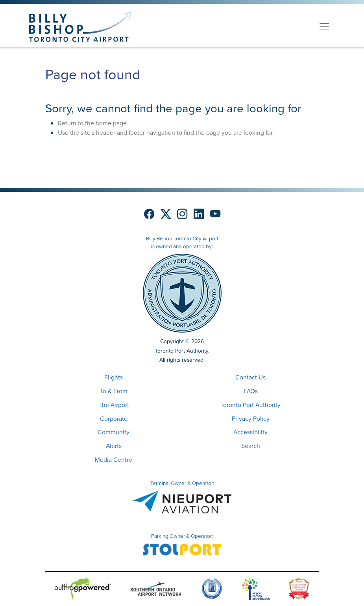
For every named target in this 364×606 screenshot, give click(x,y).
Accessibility (250, 432)
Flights (114, 377)
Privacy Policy (251, 419)
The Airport (114, 405)
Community (114, 432)
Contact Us (250, 377)
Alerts (114, 446)
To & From (114, 391)
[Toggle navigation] (324, 27)
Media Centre (114, 460)
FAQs (251, 391)
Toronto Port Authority (250, 405)
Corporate (114, 419)
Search (251, 446)
